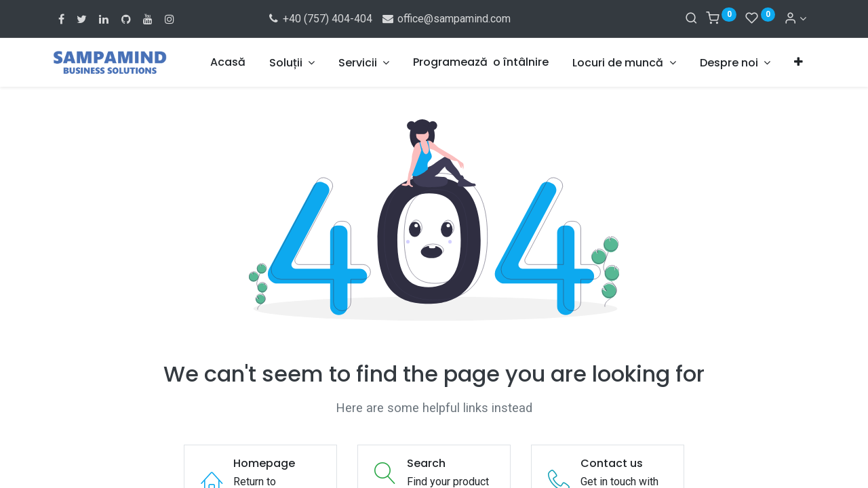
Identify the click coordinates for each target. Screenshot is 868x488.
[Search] (691, 19)
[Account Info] (795, 19)
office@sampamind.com (446, 19)
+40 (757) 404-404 (320, 19)
